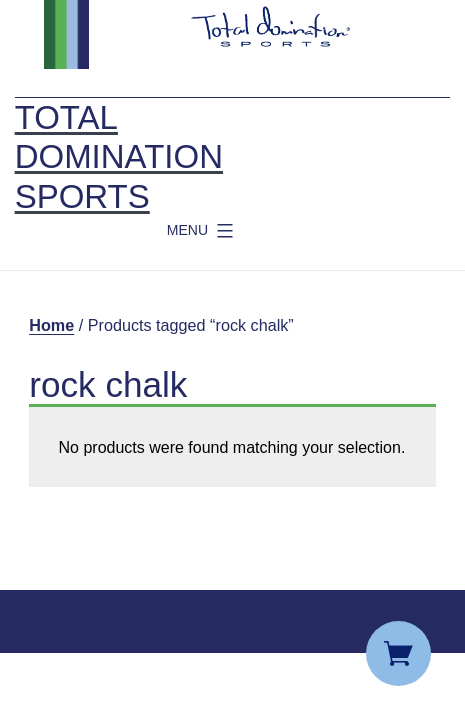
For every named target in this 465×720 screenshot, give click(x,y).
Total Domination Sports (119, 157)
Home (51, 325)
